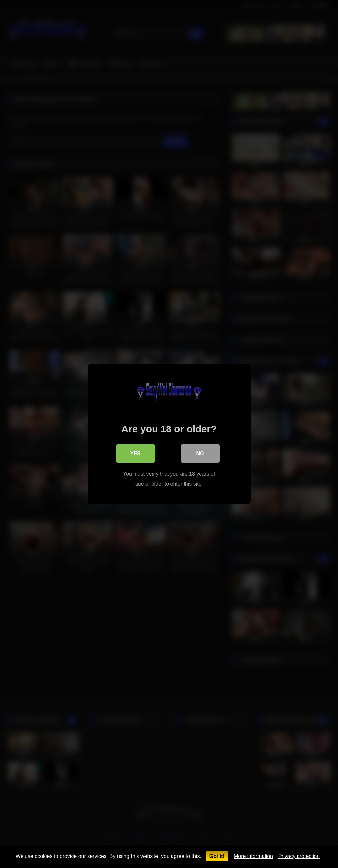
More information (253, 856)
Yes (135, 453)
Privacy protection (299, 856)
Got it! (217, 856)
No (200, 453)
